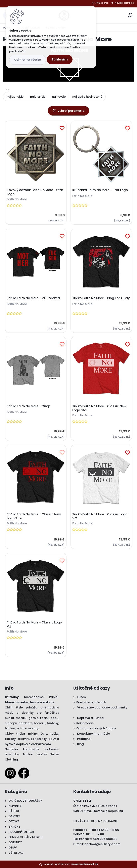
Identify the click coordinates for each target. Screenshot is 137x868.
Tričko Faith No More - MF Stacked (33, 298)
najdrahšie (38, 97)
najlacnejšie (15, 97)
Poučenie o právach (91, 702)
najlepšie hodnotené (87, 97)
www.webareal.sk (85, 864)
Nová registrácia (124, 3)
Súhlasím (60, 59)
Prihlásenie (102, 3)
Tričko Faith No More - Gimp (29, 406)
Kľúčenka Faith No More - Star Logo (100, 190)
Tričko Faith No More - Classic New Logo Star (99, 408)
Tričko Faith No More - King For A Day (101, 298)
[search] (130, 15)
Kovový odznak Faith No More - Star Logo (35, 192)
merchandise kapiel (41, 697)
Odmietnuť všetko (28, 60)
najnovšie (59, 97)
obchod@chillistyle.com (102, 844)
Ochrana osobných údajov (96, 728)
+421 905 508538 (105, 839)
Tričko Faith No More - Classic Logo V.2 (100, 516)
